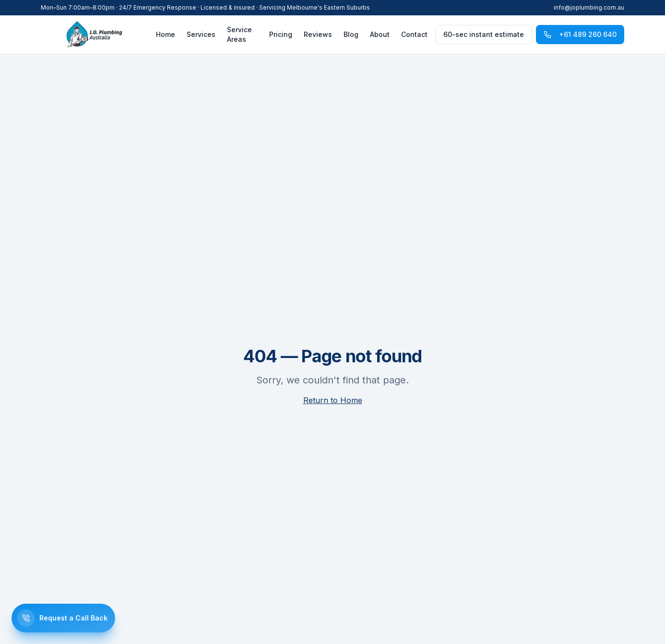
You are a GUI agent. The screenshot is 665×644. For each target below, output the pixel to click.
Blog (351, 34)
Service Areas (239, 34)
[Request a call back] (63, 618)
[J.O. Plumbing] (95, 35)
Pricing (281, 34)
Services (201, 34)
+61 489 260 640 (580, 34)
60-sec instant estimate (484, 34)
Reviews (318, 34)
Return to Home (333, 400)
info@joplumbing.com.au (589, 7)
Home (166, 34)
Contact (414, 34)
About (380, 34)
